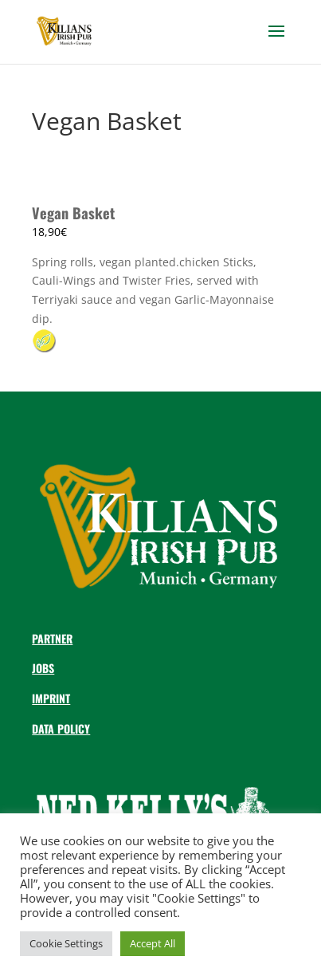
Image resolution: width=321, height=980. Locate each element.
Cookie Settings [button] (66, 943)
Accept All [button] (153, 943)
